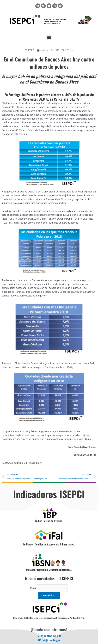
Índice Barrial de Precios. (49, 521)
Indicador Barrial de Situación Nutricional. (49, 570)
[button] (49, 37)
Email (33, 588)
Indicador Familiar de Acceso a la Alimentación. (49, 544)
